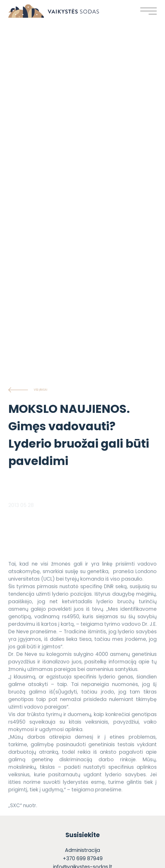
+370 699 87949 (83, 859)
